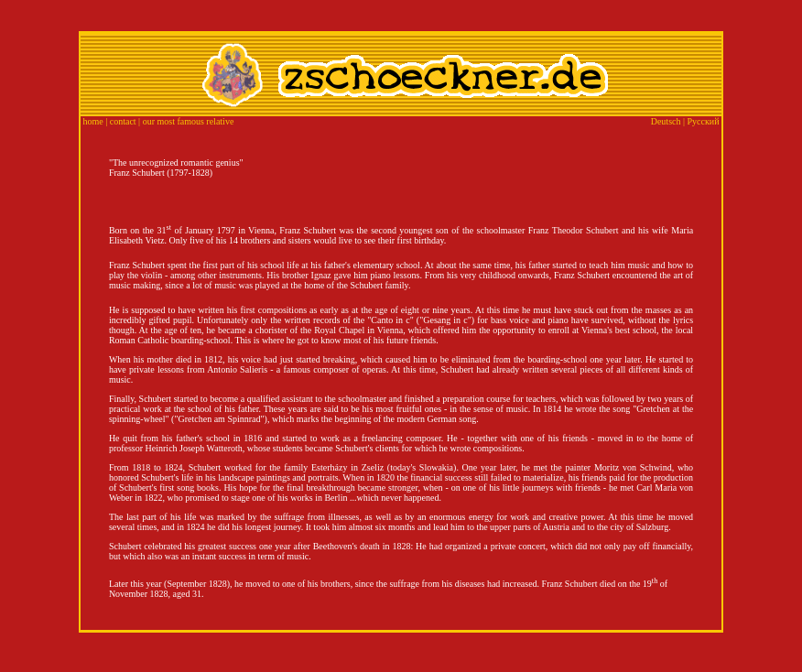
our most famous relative (189, 121)
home (93, 121)
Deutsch (666, 121)
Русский (704, 121)
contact (123, 121)
